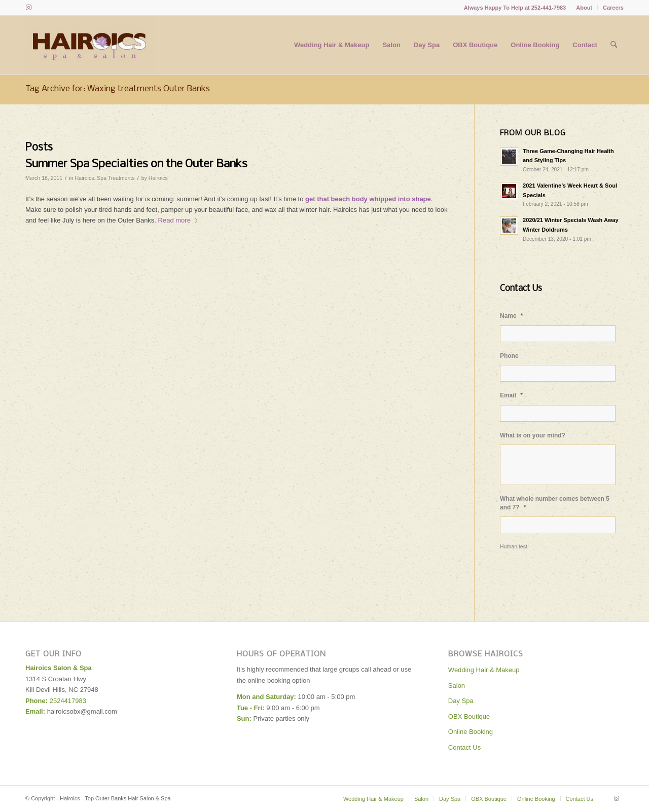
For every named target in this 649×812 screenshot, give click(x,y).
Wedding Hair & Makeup (484, 670)
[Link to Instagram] (28, 8)
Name (512, 316)
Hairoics (84, 178)
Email (511, 395)
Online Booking (471, 732)
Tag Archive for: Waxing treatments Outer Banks (118, 89)
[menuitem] (584, 8)
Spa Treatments (116, 178)
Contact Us (464, 747)
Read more (178, 220)
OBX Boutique (469, 716)
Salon (457, 686)
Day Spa (461, 701)
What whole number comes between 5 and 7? (555, 503)
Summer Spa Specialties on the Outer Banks (136, 164)
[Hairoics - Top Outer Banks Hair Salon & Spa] (89, 45)
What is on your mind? (533, 435)
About (584, 8)
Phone (509, 356)
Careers (613, 8)
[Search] (614, 45)
